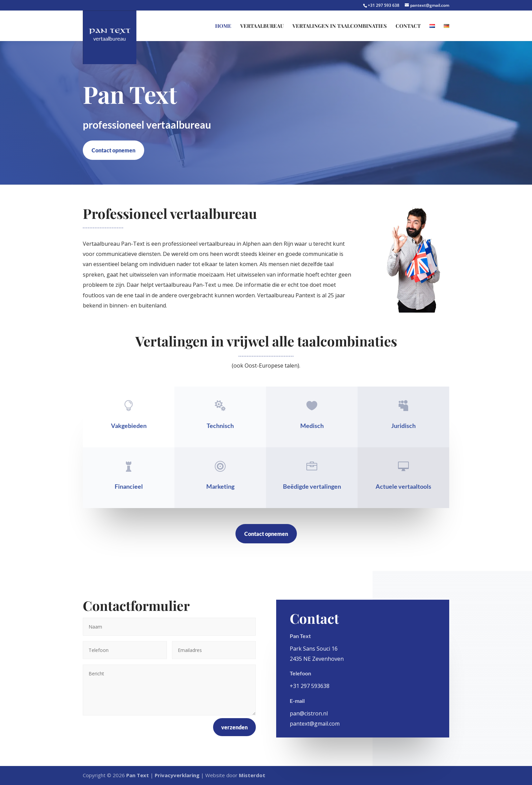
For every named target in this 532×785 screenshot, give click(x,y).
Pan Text (138, 775)
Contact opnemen (113, 150)
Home (223, 26)
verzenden (234, 727)
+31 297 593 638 (384, 5)
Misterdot (252, 775)
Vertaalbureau (262, 26)
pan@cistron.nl (309, 713)
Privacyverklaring (177, 775)
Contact (408, 26)
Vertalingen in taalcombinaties (340, 26)
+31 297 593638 (310, 686)
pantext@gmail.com (315, 724)
